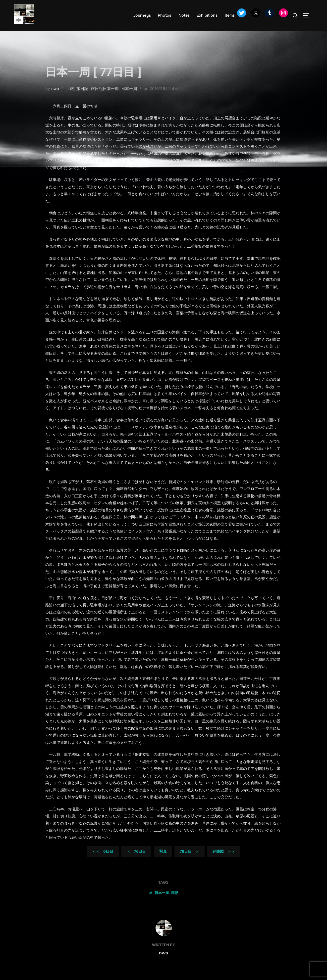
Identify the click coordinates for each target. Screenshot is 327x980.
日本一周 (129, 96)
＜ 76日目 (136, 859)
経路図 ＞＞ (224, 859)
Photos (165, 15)
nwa (55, 96)
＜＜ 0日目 (103, 859)
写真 (163, 859)
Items (230, 15)
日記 (174, 900)
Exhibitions (207, 15)
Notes (184, 15)
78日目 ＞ (190, 859)
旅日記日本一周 (105, 96)
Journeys (142, 15)
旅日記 (82, 96)
